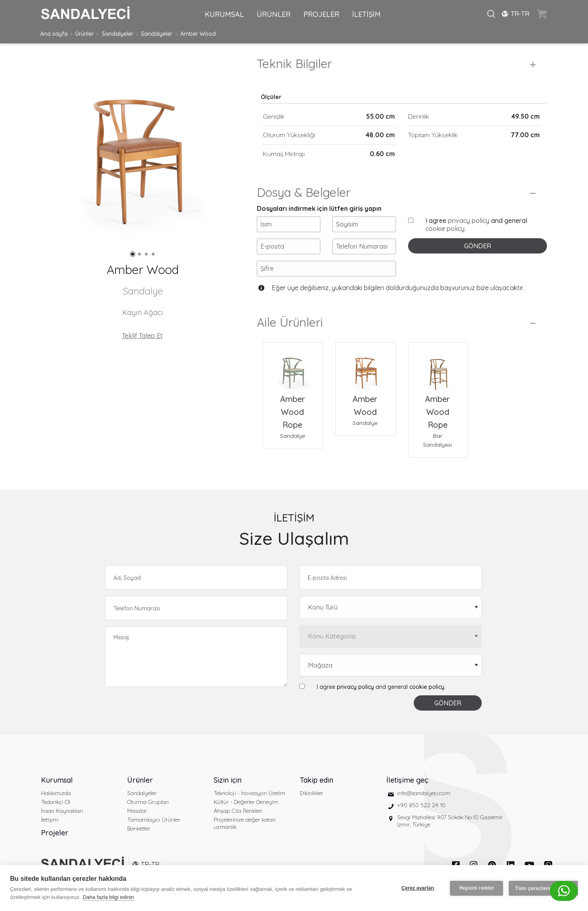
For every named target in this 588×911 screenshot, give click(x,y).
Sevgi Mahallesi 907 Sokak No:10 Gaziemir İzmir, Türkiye (450, 821)
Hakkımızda (56, 793)
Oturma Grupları (148, 802)
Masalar (137, 811)
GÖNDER (478, 246)
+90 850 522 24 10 (421, 805)
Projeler (55, 833)
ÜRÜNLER (274, 14)
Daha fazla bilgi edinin (108, 897)
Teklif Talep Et (142, 336)
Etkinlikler (312, 793)
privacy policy (469, 221)
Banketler (139, 829)
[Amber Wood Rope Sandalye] (293, 367)
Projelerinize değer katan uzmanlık (245, 823)
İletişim (50, 820)
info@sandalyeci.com (424, 793)
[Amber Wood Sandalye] (365, 367)
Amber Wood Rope (293, 412)
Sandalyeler (118, 34)
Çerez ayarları (418, 888)
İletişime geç (407, 780)
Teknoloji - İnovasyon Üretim (250, 793)
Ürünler (85, 34)
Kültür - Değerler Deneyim (246, 802)
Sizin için (228, 780)
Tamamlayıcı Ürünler (154, 820)
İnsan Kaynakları (62, 811)
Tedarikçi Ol (56, 802)
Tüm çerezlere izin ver (543, 888)
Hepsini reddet (477, 888)
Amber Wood (198, 34)
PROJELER (321, 14)
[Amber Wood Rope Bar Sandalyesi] (438, 367)
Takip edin (317, 780)
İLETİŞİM (366, 14)
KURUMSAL (224, 14)
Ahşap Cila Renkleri (238, 811)
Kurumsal (57, 780)
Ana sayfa (54, 34)
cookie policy (445, 229)
